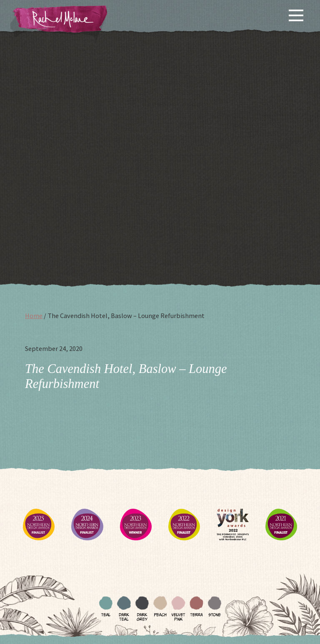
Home (34, 316)
